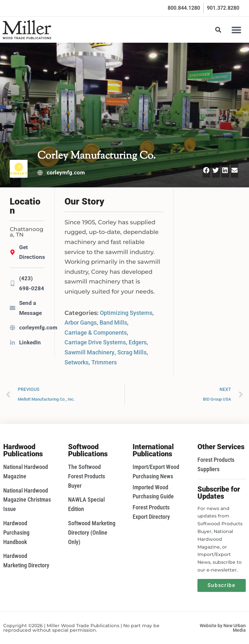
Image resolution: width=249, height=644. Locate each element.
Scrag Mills (132, 352)
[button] (236, 30)
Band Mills (113, 322)
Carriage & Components (96, 333)
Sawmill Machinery (89, 352)
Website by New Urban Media (223, 628)
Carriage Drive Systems (95, 342)
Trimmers (104, 362)
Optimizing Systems (126, 313)
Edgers (138, 342)
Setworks (77, 362)
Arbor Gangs (81, 322)
